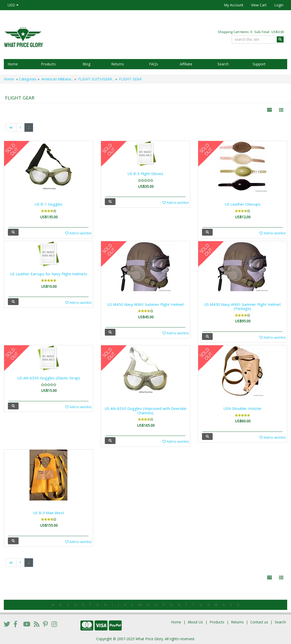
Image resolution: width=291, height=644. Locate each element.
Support (259, 64)
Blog (86, 64)
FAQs (154, 64)
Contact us (259, 622)
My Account (234, 5)
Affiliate (186, 64)
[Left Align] (270, 110)
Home (13, 64)
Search (223, 64)
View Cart (259, 5)
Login (279, 5)
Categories (28, 79)
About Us (195, 622)
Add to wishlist (78, 233)
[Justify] (281, 110)
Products (48, 64)
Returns (118, 64)
